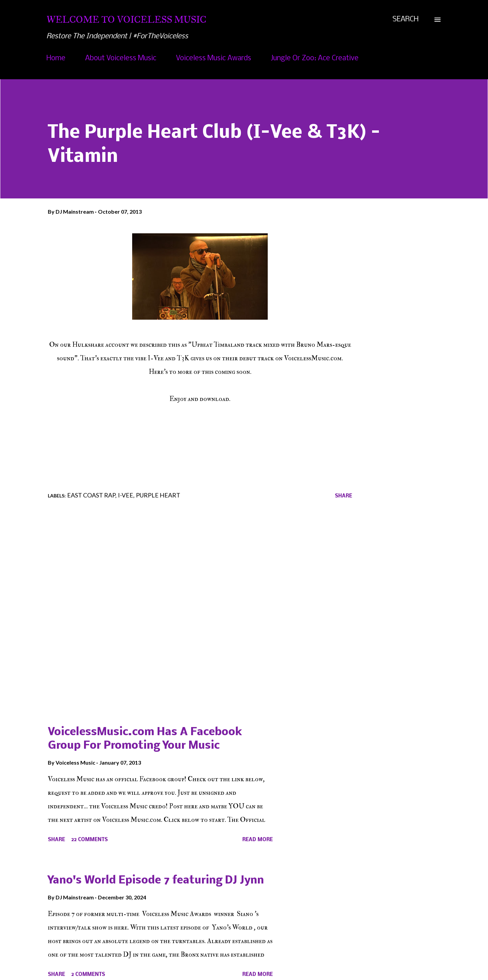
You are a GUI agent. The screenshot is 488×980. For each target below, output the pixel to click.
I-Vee (126, 495)
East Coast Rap (91, 495)
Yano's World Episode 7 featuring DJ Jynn (156, 881)
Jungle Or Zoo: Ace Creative (315, 58)
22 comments (89, 840)
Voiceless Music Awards (213, 58)
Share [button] (343, 496)
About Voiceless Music (121, 58)
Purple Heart (158, 495)
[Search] (405, 20)
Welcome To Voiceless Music (126, 19)
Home (56, 58)
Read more (258, 840)
